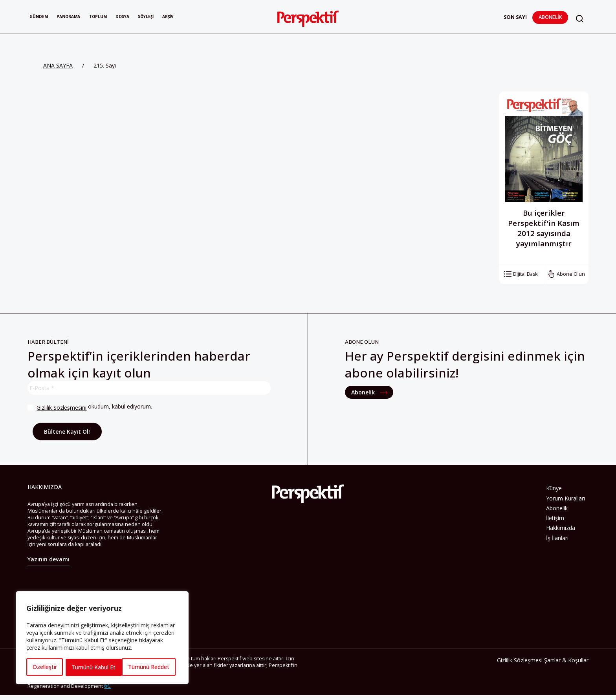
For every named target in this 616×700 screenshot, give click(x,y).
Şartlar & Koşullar (566, 661)
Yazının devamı (49, 561)
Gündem (42, 17)
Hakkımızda (561, 528)
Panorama (79, 17)
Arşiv (204, 17)
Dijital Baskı (526, 274)
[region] (102, 638)
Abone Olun (571, 274)
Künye (554, 488)
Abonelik (549, 17)
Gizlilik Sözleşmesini (61, 408)
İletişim (555, 518)
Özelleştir (44, 667)
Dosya (147, 17)
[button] (579, 18)
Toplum (116, 17)
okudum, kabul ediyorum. (90, 408)
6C (107, 687)
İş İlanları (557, 538)
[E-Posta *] (149, 388)
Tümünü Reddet (92, 667)
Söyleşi (176, 17)
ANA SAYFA (58, 65)
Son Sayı (514, 17)
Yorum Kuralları (566, 498)
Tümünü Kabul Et (150, 667)
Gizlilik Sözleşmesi (520, 661)
